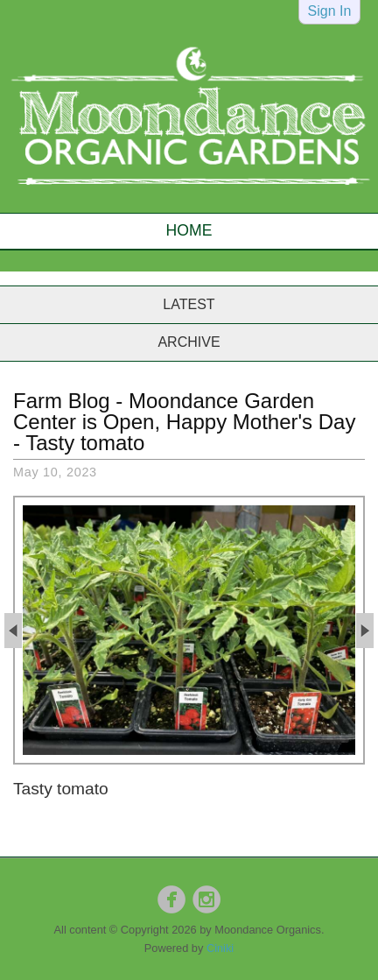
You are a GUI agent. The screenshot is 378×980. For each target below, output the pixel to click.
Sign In (330, 11)
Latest (189, 304)
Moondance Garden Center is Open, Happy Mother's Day (184, 411)
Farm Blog (62, 401)
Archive (189, 342)
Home (189, 230)
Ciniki (220, 948)
